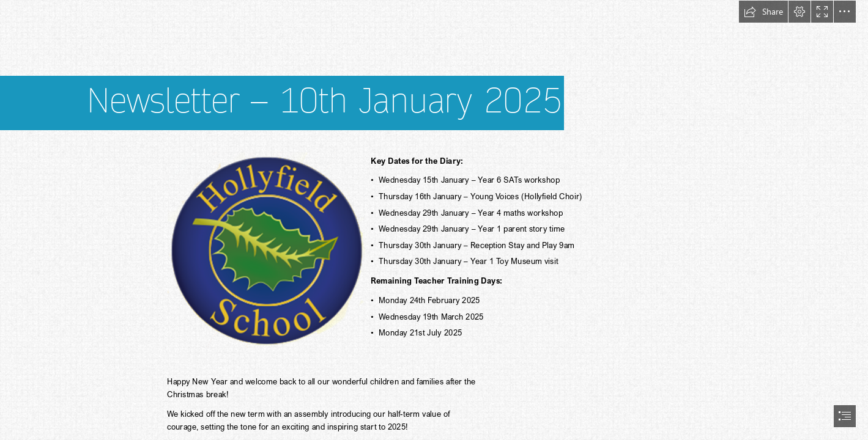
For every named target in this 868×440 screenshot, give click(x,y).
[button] (763, 12)
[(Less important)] (266, 250)
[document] (434, 220)
